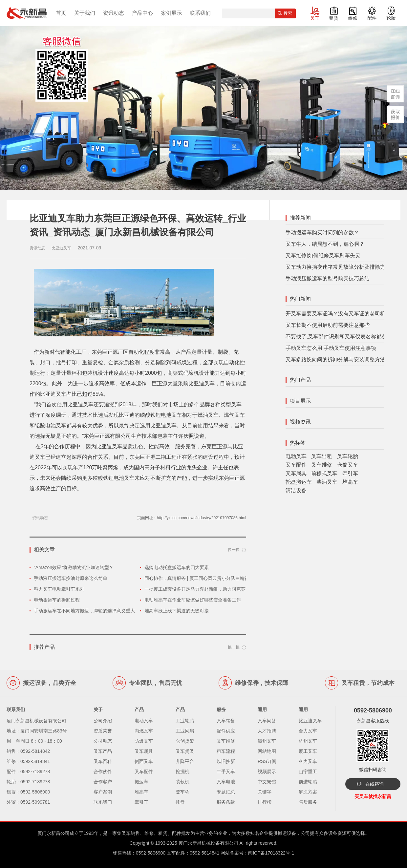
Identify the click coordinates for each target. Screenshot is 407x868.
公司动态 (103, 741)
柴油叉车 (327, 482)
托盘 (180, 802)
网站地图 (267, 751)
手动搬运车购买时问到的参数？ (322, 233)
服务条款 (226, 802)
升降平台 (185, 761)
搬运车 (141, 782)
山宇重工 (308, 772)
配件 (372, 18)
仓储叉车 (348, 465)
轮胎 (391, 18)
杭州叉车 (308, 741)
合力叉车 (308, 731)
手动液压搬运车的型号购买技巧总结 (328, 278)
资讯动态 (114, 13)
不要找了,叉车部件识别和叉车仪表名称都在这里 (341, 337)
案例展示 (171, 13)
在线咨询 (375, 784)
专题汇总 (226, 792)
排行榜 (265, 802)
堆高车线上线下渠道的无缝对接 (177, 611)
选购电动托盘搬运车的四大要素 (177, 567)
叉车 (315, 18)
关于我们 (85, 13)
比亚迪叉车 (310, 721)
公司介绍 (103, 721)
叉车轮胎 (348, 456)
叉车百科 (103, 761)
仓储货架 (185, 741)
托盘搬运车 (299, 482)
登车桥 (182, 792)
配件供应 (226, 731)
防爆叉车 (144, 741)
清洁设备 (296, 490)
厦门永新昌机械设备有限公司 (208, 843)
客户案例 (103, 792)
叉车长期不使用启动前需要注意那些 (328, 325)
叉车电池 (226, 782)
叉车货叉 (185, 751)
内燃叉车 (144, 731)
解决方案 (308, 792)
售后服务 (308, 802)
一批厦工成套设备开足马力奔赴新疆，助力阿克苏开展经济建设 (209, 589)
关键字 (265, 792)
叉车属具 (296, 473)
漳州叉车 (267, 741)
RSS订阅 (267, 761)
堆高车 (350, 482)
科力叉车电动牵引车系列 (59, 589)
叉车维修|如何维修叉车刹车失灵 (323, 255)
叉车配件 (296, 465)
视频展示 (267, 772)
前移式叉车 (324, 473)
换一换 (234, 550)
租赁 (334, 18)
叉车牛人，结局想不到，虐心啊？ (325, 244)
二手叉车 (226, 772)
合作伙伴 (103, 772)
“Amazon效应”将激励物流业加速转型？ (74, 567)
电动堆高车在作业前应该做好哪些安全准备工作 (193, 600)
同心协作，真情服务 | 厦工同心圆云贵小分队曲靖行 (197, 578)
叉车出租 (322, 456)
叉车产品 (103, 751)
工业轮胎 (185, 721)
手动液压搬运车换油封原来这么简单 (71, 578)
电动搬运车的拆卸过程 (57, 600)
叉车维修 (322, 465)
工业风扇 (185, 731)
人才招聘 (267, 731)
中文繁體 (267, 782)
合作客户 (103, 782)
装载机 (182, 782)
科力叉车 (308, 761)
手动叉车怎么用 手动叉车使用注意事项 (331, 348)
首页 (61, 13)
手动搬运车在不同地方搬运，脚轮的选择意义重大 (84, 611)
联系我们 (200, 13)
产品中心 (142, 13)
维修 (353, 18)
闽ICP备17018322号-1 (271, 853)
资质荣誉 (103, 731)
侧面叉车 (144, 761)
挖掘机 (182, 772)
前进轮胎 (308, 782)
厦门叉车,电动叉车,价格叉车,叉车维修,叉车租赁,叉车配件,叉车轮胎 (27, 13)
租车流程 (226, 751)
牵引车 (350, 473)
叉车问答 (267, 721)
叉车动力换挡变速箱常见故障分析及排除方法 (338, 267)
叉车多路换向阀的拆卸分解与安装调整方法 (335, 360)
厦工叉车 (308, 751)
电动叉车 (296, 456)
